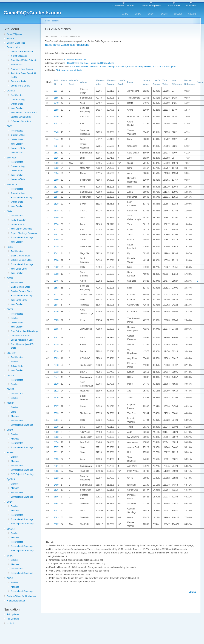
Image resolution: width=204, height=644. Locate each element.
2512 (56, 295)
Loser (130, 82)
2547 (56, 377)
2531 (56, 466)
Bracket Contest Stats (21, 260)
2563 (56, 517)
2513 (56, 372)
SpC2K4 (178, 14)
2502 (56, 124)
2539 (56, 247)
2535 (56, 459)
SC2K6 (10, 430)
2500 (56, 432)
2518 (56, 351)
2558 (56, 110)
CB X (9, 126)
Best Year (11, 158)
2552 (56, 168)
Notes (200, 82)
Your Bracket (17, 108)
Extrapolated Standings (22, 198)
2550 (56, 300)
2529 (56, 345)
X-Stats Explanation (16, 601)
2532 (56, 267)
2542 (56, 253)
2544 (56, 139)
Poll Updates (17, 95)
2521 (56, 229)
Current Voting (18, 100)
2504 (56, 305)
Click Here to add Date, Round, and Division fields (91, 63)
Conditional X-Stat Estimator (24, 60)
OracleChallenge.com (151, 5)
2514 (56, 442)
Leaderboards (18, 225)
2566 (56, 163)
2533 (56, 413)
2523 (56, 478)
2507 (56, 511)
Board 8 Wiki (174, 5)
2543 (56, 132)
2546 (56, 281)
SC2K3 (138, 14)
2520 (56, 260)
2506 (56, 497)
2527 (56, 406)
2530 (56, 117)
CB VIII (10, 309)
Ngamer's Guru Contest (22, 69)
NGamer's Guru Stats (21, 121)
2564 (56, 504)
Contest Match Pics (16, 43)
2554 (56, 173)
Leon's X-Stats (18, 148)
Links (13, 412)
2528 (56, 204)
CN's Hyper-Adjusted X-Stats (22, 346)
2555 (56, 98)
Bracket (15, 318)
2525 (56, 320)
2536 (56, 312)
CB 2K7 (10, 389)
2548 (56, 365)
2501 (56, 420)
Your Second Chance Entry (24, 113)
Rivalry (10, 247)
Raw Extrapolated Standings (24, 331)
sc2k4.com (191, 5)
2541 (56, 338)
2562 (56, 524)
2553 (56, 288)
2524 (56, 146)
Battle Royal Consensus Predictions (67, 45)
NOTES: (50, 542)
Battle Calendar (18, 220)
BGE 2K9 (11, 353)
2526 (56, 158)
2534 (56, 91)
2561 (56, 153)
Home (48, 21)
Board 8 (10, 39)
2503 (56, 437)
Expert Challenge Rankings (24, 233)
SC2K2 (125, 14)
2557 (56, 197)
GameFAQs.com (15, 34)
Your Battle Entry (19, 269)
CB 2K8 (10, 376)
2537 (56, 447)
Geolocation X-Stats (20, 336)
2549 (56, 218)
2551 (56, 235)
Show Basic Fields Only (75, 60)
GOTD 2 (11, 91)
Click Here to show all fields (69, 70)
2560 (56, 180)
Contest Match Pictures (123, 5)
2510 (56, 384)
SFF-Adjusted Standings (22, 474)
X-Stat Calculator (19, 56)
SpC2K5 (192, 14)
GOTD (10, 278)
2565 (56, 471)
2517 (56, 187)
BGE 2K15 (12, 184)
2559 (56, 192)
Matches (15, 416)
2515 (56, 490)
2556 (56, 224)
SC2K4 (151, 14)
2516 (56, 398)
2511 (56, 452)
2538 (56, 211)
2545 (56, 240)
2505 (56, 329)
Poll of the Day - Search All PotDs (24, 75)
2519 (56, 427)
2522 (56, 391)
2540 (56, 103)
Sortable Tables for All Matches (21, 596)
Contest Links (13, 47)
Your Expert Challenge (22, 229)
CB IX (9, 211)
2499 (56, 485)
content (10, 623)
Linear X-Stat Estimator (22, 52)
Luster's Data (17, 153)
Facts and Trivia (19, 81)
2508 (56, 274)
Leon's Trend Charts (21, 86)
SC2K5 (164, 14)
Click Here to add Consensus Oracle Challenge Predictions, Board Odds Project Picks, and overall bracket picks (123, 67)
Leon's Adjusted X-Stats (22, 340)
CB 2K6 (10, 403)
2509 (56, 358)
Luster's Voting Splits (21, 117)
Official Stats (17, 104)
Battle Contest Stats (20, 256)
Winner (84, 82)
